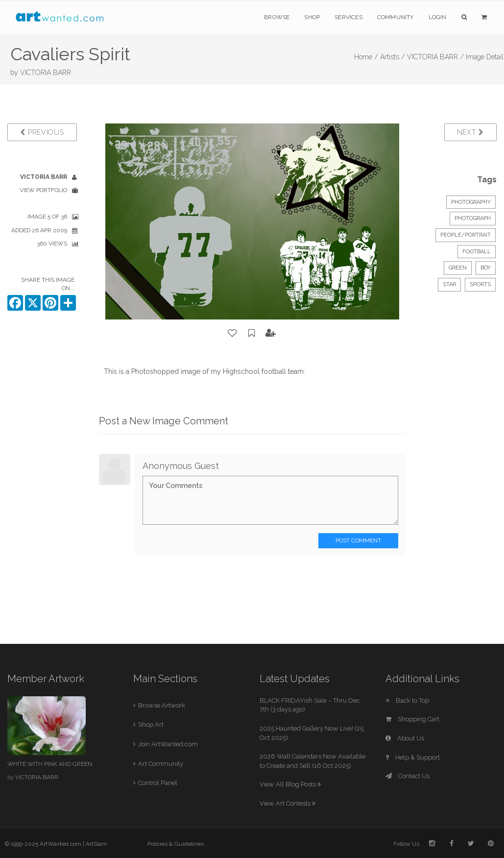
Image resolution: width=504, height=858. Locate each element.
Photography (471, 202)
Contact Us (408, 776)
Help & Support (413, 757)
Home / (366, 57)
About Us (405, 738)
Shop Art (151, 724)
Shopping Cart (412, 719)
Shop (312, 17)
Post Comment (358, 540)
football (477, 252)
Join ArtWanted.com (168, 744)
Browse (277, 17)
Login (438, 17)
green (458, 268)
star (449, 284)
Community (396, 17)
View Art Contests (288, 803)
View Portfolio (43, 190)
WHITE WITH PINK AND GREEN (50, 764)
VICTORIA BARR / (435, 57)
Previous (42, 132)
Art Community (161, 764)
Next (470, 132)
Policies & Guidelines (176, 844)
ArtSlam (96, 844)
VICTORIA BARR (46, 73)
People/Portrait (466, 235)
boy (486, 268)
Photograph (473, 218)
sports (480, 284)
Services (348, 17)
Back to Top (407, 700)
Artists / (393, 57)
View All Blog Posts (290, 784)
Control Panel (158, 783)
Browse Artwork (162, 705)
